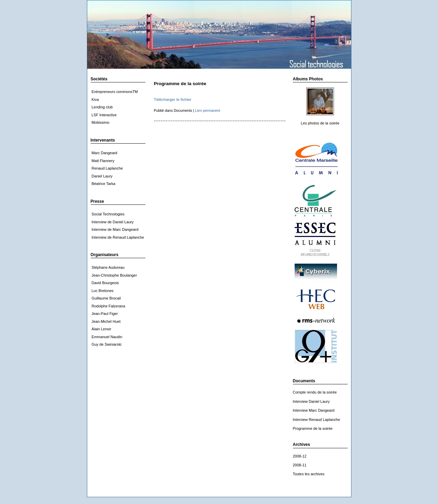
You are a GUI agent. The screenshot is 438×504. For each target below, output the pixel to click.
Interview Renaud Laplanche (317, 420)
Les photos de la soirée (320, 123)
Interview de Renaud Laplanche (118, 237)
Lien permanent (208, 110)
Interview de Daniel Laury (113, 222)
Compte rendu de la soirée (315, 392)
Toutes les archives (309, 474)
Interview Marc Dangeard (314, 410)
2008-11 (300, 465)
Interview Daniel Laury (311, 401)
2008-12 (300, 456)
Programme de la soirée (313, 428)
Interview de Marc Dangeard (115, 229)
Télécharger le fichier (173, 99)
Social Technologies (108, 214)
